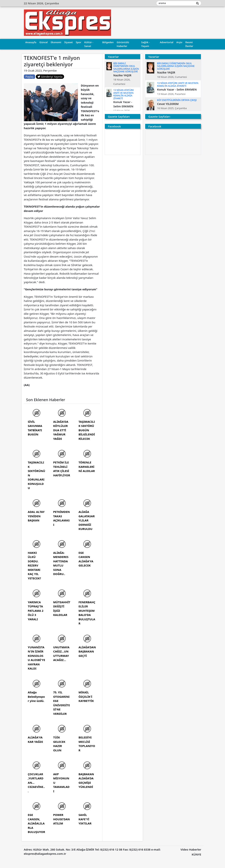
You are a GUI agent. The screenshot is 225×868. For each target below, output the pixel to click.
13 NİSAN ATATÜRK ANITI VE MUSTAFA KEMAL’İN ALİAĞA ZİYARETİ (124, 94)
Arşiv (179, 42)
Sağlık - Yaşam (145, 44)
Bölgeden (108, 42)
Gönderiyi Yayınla (50, 77)
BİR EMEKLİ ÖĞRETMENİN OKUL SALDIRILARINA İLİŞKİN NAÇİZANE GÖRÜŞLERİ (126, 67)
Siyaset (69, 42)
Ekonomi (56, 42)
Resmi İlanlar (189, 44)
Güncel (44, 42)
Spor (79, 42)
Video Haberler (191, 849)
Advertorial (167, 42)
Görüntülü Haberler (123, 44)
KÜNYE (196, 854)
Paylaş (30, 77)
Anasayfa (31, 42)
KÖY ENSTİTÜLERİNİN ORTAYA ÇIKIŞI (177, 100)
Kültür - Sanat (89, 44)
